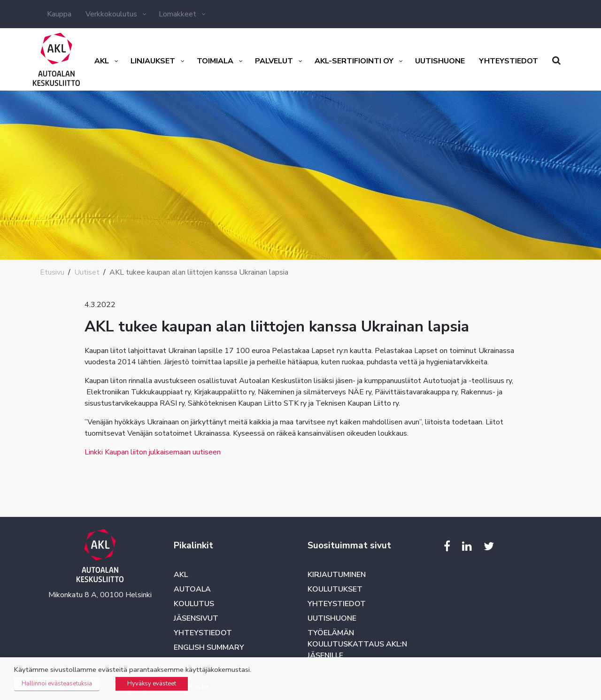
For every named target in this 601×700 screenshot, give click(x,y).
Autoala (192, 589)
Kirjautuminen (337, 575)
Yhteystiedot (203, 633)
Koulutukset (335, 589)
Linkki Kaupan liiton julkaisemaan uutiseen (153, 452)
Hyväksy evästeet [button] (152, 684)
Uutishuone (332, 618)
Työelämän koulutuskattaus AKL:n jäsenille (357, 644)
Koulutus (194, 604)
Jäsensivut (196, 618)
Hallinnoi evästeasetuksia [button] (57, 684)
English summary (209, 647)
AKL (181, 575)
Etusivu (52, 272)
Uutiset (87, 272)
